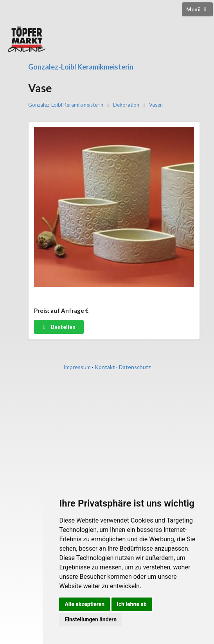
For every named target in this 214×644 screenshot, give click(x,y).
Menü (197, 9)
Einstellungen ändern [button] (91, 619)
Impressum (77, 367)
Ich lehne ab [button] (132, 604)
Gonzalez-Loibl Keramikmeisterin (81, 67)
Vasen (156, 105)
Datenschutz (135, 367)
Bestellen (58, 327)
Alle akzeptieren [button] (85, 604)
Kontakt (105, 367)
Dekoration (126, 105)
